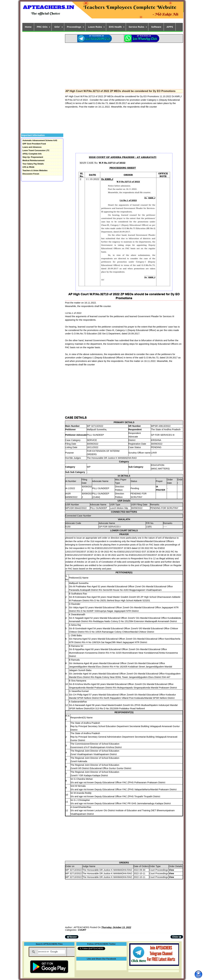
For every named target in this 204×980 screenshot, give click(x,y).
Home (28, 27)
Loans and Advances (32, 147)
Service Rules (136, 27)
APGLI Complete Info (32, 154)
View (171, 870)
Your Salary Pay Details (33, 164)
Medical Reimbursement (33, 160)
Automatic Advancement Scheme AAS (40, 140)
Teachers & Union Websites (35, 171)
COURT (82, 930)
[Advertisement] (124, 65)
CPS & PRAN (28, 167)
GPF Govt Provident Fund (34, 144)
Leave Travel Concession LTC (36, 150)
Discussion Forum (31, 174)
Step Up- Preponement (33, 157)
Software (156, 27)
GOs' (57, 27)
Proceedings (74, 27)
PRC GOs (42, 27)
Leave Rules (95, 27)
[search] (52, 952)
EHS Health (115, 27)
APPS (170, 27)
